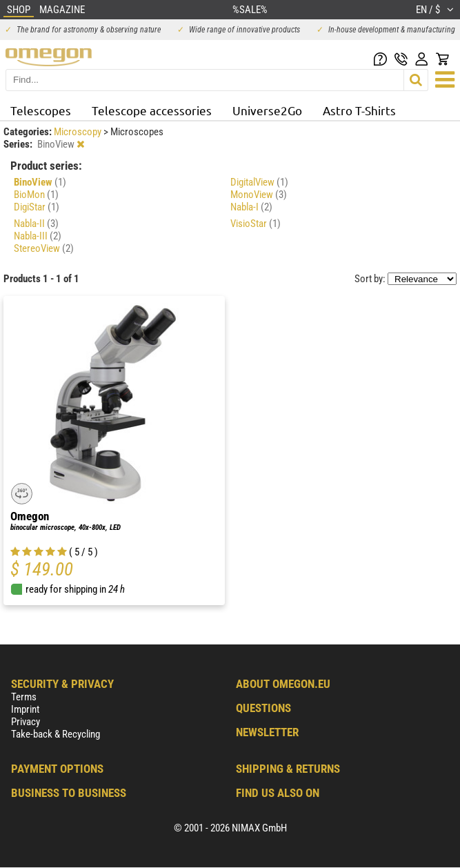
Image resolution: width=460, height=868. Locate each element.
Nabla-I (251, 207)
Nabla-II (36, 224)
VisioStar (256, 224)
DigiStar (37, 207)
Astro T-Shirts (359, 110)
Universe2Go (267, 110)
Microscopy (79, 132)
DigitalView (259, 182)
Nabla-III (38, 236)
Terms (24, 697)
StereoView (44, 248)
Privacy (26, 722)
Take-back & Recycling (56, 734)
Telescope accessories (152, 110)
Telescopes (41, 110)
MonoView (259, 195)
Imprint (25, 709)
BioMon (36, 195)
